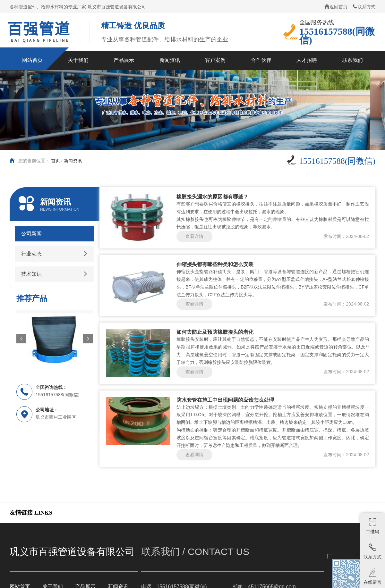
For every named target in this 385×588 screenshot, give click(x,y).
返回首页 (336, 7)
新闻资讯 (73, 161)
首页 (56, 161)
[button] (21, 339)
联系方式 (364, 7)
